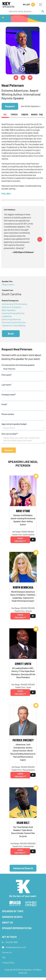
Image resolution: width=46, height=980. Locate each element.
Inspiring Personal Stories (13, 313)
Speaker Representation (17, 928)
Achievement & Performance (14, 304)
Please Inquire (8, 284)
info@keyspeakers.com (16, 947)
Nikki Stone (23, 511)
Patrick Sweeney (23, 740)
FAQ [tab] (41, 114)
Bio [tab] (5, 114)
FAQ (4, 957)
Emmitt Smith (23, 664)
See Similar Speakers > (31, 106)
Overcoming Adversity (11, 319)
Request (10, 106)
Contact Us (7, 952)
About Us (7, 922)
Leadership (7, 316)
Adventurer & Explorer (12, 307)
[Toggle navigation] (40, 5)
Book (11, 334)
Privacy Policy (8, 963)
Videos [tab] (25, 114)
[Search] (24, 11)
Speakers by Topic (13, 911)
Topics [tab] (14, 114)
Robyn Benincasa (23, 587)
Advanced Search (23, 868)
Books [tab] (34, 114)
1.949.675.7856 (11, 942)
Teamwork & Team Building (14, 325)
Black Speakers (9, 310)
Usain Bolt (23, 823)
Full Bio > (6, 194)
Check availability (20, 540)
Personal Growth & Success (14, 322)
